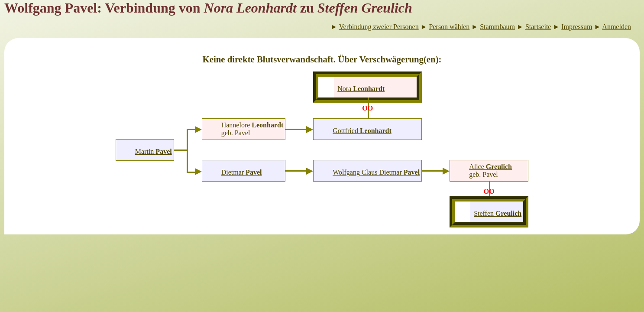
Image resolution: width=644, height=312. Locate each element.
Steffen (498, 213)
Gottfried (362, 131)
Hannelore (252, 125)
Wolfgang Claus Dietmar (376, 172)
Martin (154, 151)
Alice (490, 167)
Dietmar (242, 172)
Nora (361, 89)
